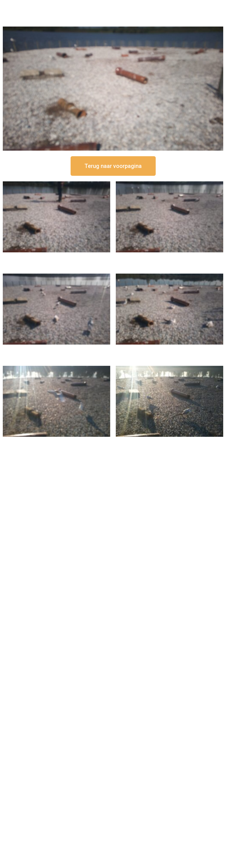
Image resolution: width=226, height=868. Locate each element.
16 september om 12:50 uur (57, 257)
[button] (113, 166)
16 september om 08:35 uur (170, 441)
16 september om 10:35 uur (170, 349)
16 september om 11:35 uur (57, 349)
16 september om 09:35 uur (57, 441)
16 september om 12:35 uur (170, 257)
